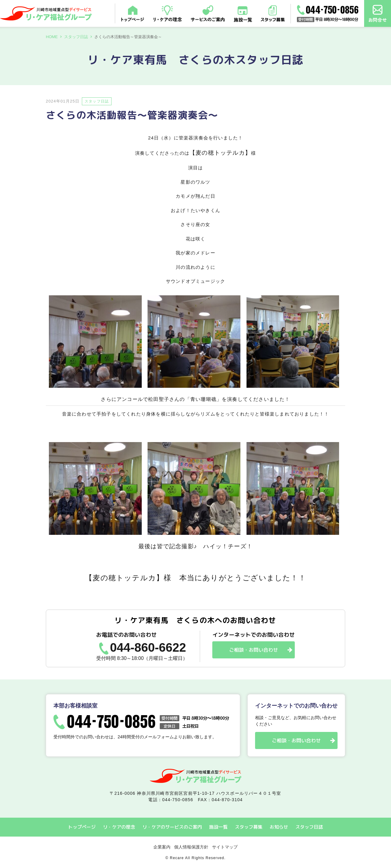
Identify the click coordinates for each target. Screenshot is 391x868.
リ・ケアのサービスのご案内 (172, 827)
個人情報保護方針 (191, 847)
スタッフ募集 (249, 827)
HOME (52, 37)
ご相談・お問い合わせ (254, 650)
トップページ (82, 827)
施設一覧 (218, 827)
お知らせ (279, 827)
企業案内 (162, 847)
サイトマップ (225, 847)
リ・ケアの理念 (119, 827)
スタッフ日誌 (76, 37)
